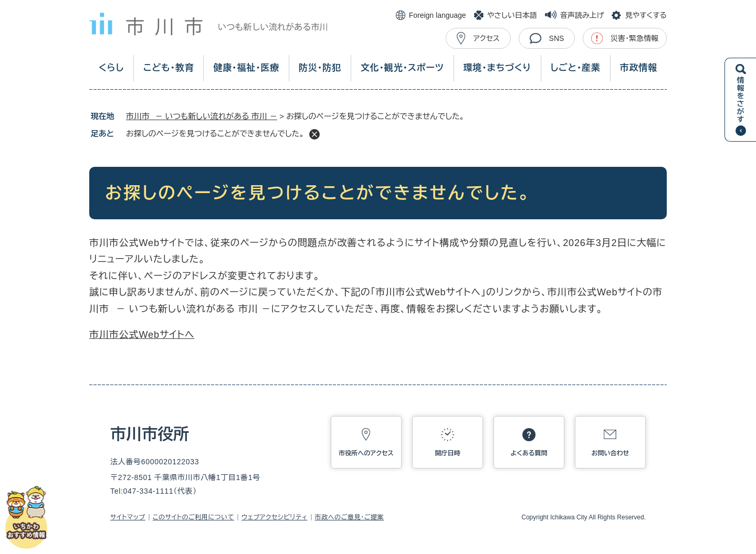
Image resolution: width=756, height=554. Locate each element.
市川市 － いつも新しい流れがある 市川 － (202, 116)
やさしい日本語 (512, 15)
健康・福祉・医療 (246, 68)
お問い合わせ (611, 453)
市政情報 (639, 68)
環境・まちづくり (497, 68)
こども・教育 (169, 68)
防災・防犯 (320, 68)
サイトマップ (128, 517)
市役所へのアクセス (366, 453)
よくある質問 (529, 453)
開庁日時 (448, 453)
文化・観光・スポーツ (402, 68)
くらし (111, 68)
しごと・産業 (576, 68)
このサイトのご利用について (193, 517)
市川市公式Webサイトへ (142, 335)
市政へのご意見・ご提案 (350, 517)
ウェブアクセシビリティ (275, 517)
